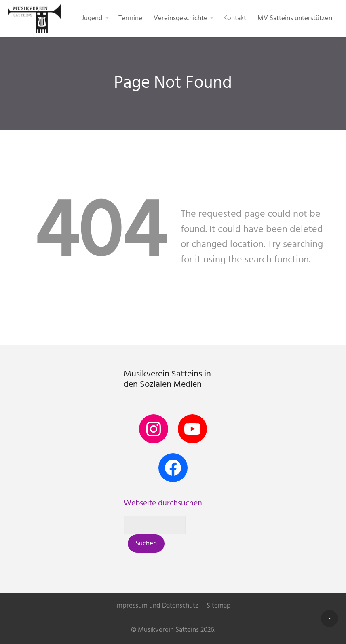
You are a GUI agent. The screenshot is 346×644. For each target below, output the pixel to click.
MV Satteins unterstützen (295, 18)
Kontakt (235, 18)
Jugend (92, 18)
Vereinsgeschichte (180, 18)
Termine (130, 18)
